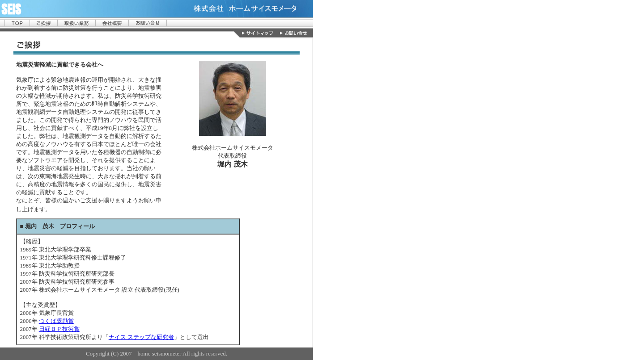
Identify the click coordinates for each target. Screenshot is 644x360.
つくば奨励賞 (56, 321)
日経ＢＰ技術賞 (59, 329)
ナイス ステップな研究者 (141, 337)
